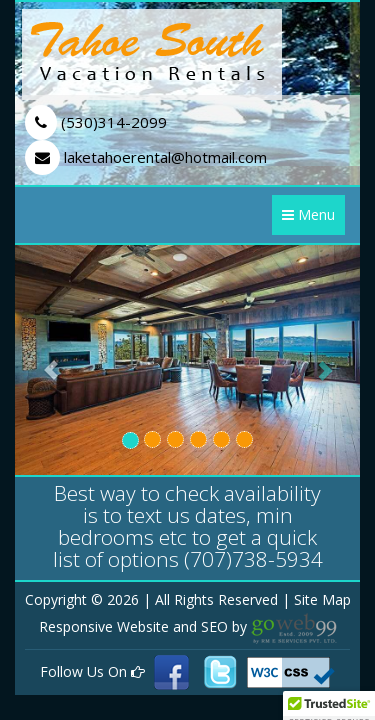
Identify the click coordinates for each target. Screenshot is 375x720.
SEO (216, 627)
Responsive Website (106, 627)
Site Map (322, 599)
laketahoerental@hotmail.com (146, 157)
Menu (308, 214)
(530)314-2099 (96, 122)
